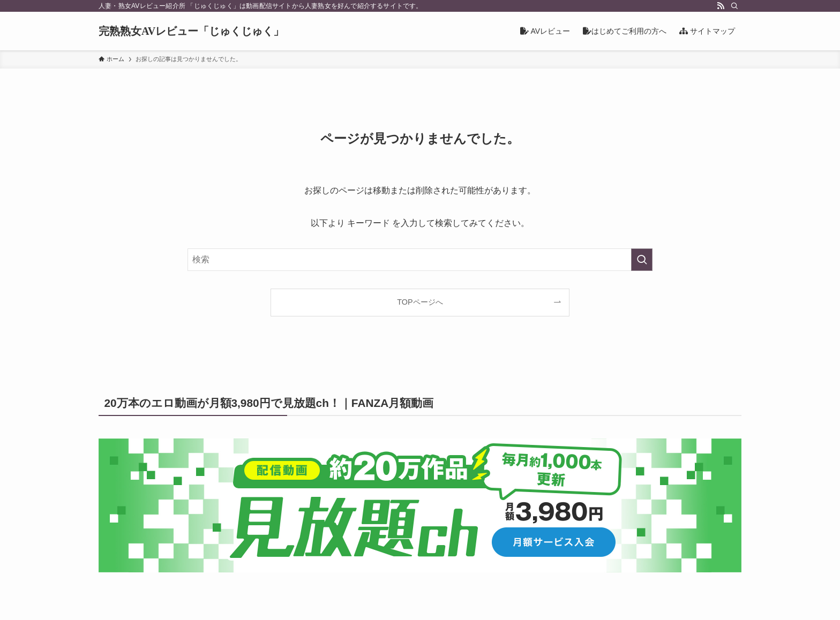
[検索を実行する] (642, 260)
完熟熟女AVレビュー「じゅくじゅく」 (191, 31)
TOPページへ (420, 302)
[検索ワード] (420, 260)
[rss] (721, 6)
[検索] (734, 6)
